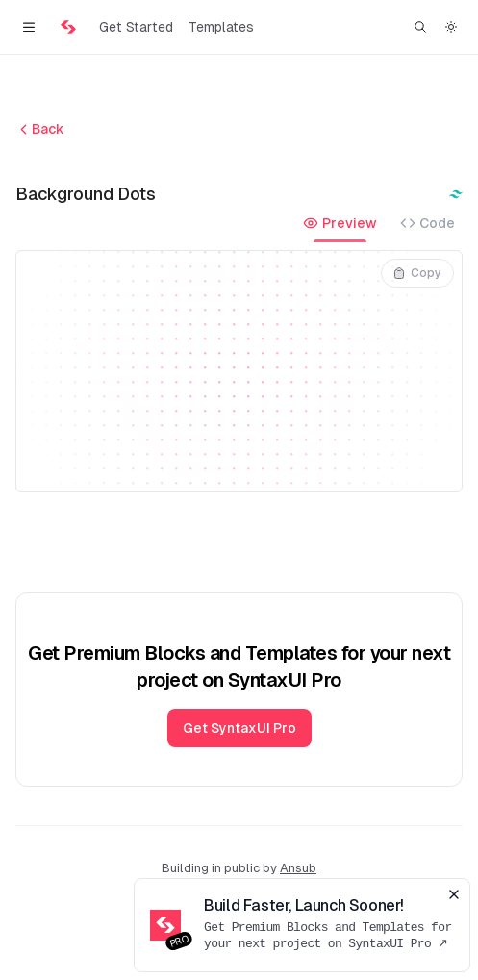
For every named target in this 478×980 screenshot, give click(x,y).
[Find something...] (420, 27)
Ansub (298, 868)
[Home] (68, 27)
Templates (221, 27)
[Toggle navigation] (28, 27)
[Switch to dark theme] (451, 27)
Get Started (136, 27)
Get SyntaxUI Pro (239, 728)
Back (40, 129)
